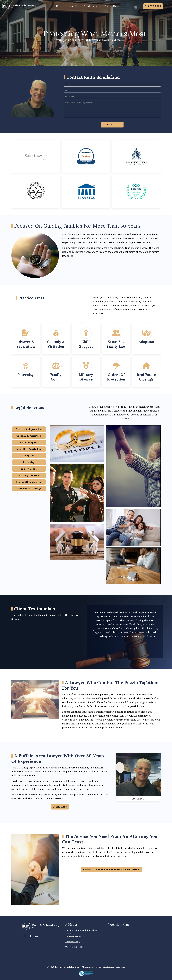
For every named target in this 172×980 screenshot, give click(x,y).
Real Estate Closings (29, 489)
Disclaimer (108, 967)
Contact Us (110, 6)
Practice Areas (91, 6)
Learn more (60, 807)
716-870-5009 (153, 6)
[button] (93, 630)
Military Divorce (29, 475)
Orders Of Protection (29, 482)
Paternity (26, 375)
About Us (73, 6)
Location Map (73, 942)
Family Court (29, 469)
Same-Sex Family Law (29, 449)
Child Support (29, 442)
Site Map (121, 967)
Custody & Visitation (29, 436)
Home (59, 6)
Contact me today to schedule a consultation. (111, 870)
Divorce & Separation (29, 429)
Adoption (146, 342)
